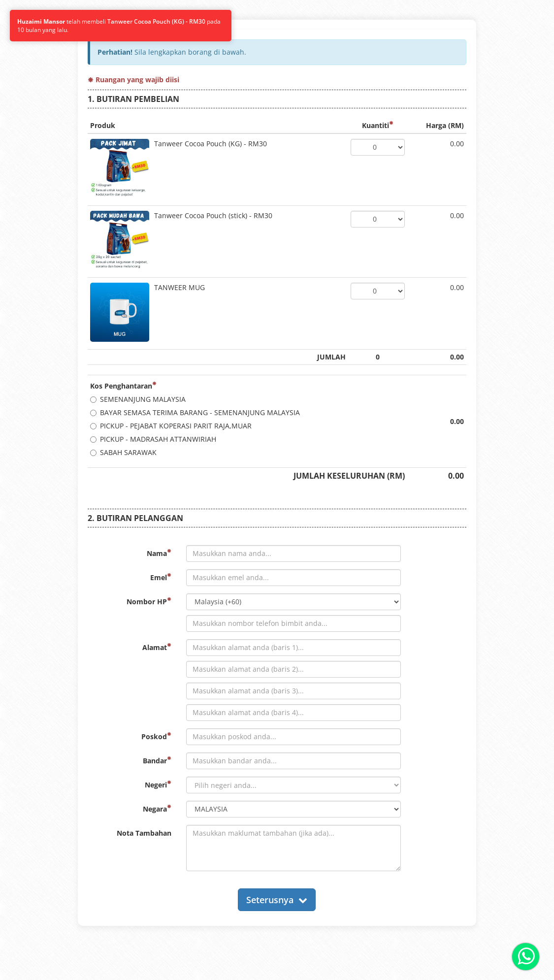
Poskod (156, 736)
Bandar (157, 761)
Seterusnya (277, 900)
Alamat (157, 647)
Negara (157, 809)
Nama (159, 553)
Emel (161, 577)
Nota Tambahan (144, 833)
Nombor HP (149, 602)
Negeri (158, 785)
